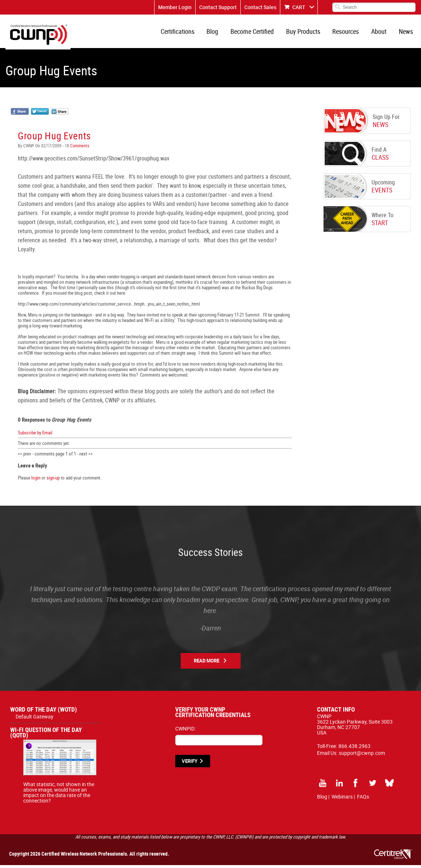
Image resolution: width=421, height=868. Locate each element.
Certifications (184, 33)
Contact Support (218, 7)
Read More (207, 664)
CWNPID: (185, 731)
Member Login (175, 7)
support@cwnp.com (362, 756)
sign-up (53, 481)
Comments (79, 148)
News (406, 33)
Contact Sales (260, 7)
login (36, 481)
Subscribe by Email (35, 435)
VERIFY (190, 764)
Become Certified (256, 33)
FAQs (363, 799)
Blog (218, 33)
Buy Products (306, 33)
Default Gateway (35, 719)
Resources (348, 33)
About (380, 33)
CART (299, 7)
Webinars (342, 799)
